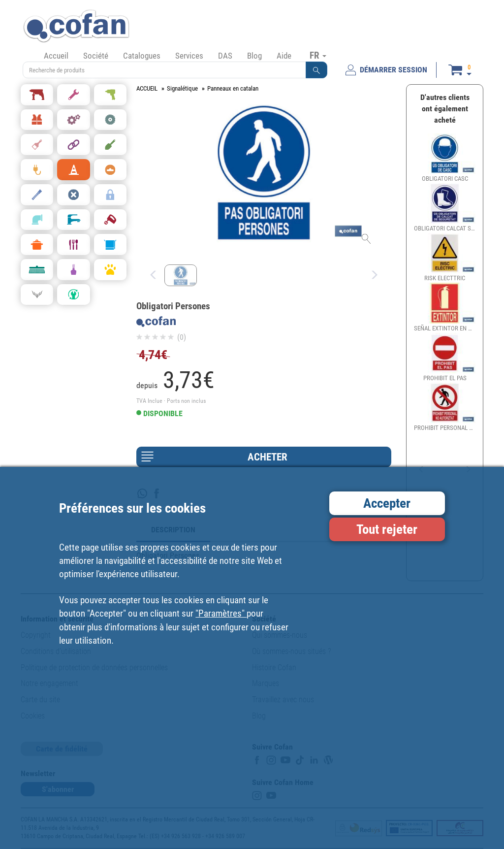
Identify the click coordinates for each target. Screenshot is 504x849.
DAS (225, 56)
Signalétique (182, 88)
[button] (316, 70)
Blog (254, 56)
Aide (284, 56)
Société (96, 56)
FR (318, 55)
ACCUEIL (147, 88)
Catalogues (142, 56)
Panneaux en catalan (233, 88)
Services (189, 56)
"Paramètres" (221, 613)
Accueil (56, 56)
